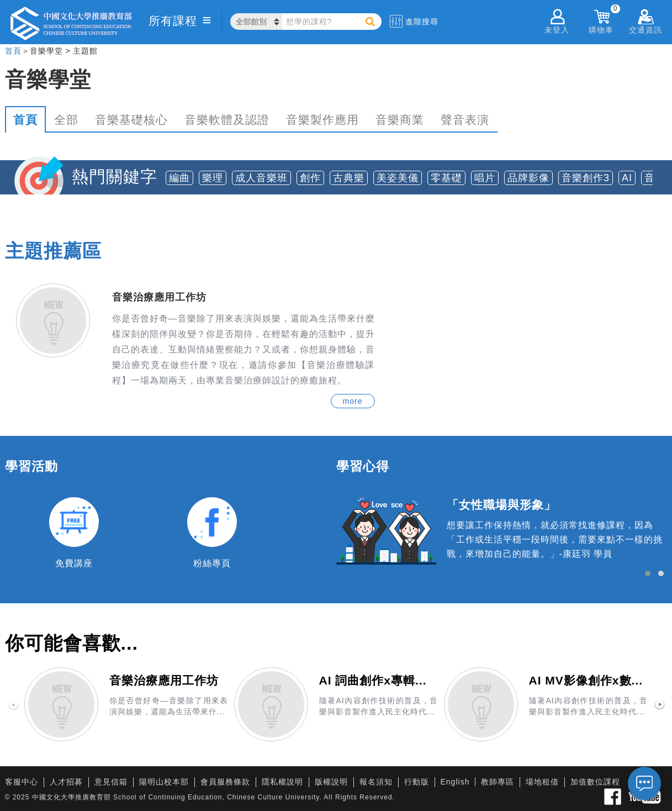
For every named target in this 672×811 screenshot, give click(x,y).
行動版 (417, 782)
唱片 (485, 178)
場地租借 (542, 782)
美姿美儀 (398, 178)
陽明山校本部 (164, 782)
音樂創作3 (586, 178)
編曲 (179, 178)
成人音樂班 (261, 178)
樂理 (213, 178)
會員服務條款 (225, 782)
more (353, 401)
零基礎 (446, 178)
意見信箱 (111, 782)
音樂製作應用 (322, 120)
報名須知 (376, 782)
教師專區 (498, 782)
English (455, 782)
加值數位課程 (595, 782)
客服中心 (22, 782)
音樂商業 (400, 120)
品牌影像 (528, 178)
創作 (310, 178)
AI (627, 178)
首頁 (13, 51)
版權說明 (331, 782)
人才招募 (66, 782)
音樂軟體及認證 (227, 120)
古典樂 (349, 178)
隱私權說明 (282, 782)
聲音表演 (465, 120)
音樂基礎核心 (131, 120)
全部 (66, 120)
